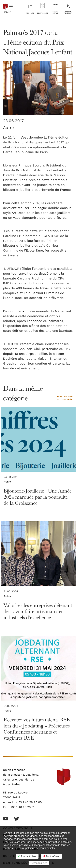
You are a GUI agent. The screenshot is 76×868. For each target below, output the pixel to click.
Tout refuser (51, 856)
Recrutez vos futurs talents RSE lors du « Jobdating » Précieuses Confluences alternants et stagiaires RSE (37, 729)
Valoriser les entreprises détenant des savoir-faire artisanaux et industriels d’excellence (38, 611)
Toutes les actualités (65, 398)
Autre (8, 128)
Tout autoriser (27, 856)
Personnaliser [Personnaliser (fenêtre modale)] (39, 863)
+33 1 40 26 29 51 (23, 807)
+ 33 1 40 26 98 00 (29, 802)
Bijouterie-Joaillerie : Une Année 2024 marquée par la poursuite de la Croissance (38, 497)
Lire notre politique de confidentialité (34, 848)
